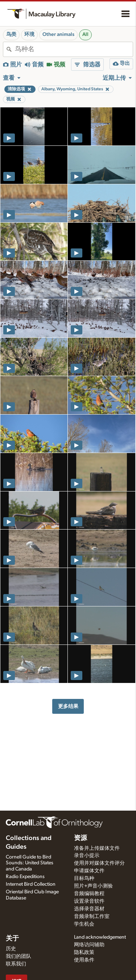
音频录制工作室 (92, 917)
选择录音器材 (89, 909)
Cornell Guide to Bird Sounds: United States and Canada (30, 863)
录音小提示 (87, 856)
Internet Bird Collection (31, 884)
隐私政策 (84, 952)
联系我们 (16, 964)
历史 (11, 949)
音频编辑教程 (89, 894)
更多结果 (68, 706)
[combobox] (74, 49)
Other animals (58, 34)
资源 (81, 838)
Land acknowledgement (100, 937)
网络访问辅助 (89, 945)
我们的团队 (18, 956)
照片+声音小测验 (93, 886)
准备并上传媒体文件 (97, 848)
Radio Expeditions (25, 877)
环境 (29, 34)
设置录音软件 (89, 901)
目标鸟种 (84, 878)
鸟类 (11, 34)
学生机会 (84, 924)
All (85, 34)
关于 (12, 939)
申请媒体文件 (89, 871)
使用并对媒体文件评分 (99, 863)
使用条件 (84, 960)
